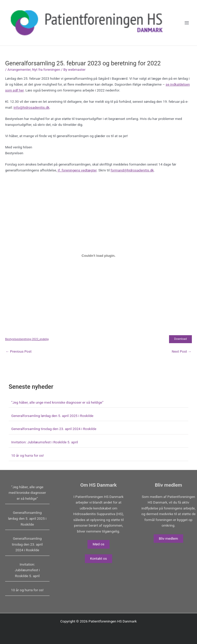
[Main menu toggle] (187, 23)
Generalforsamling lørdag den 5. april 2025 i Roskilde (52, 416)
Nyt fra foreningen (46, 69)
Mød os (98, 544)
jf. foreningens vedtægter (77, 170)
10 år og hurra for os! (28, 455)
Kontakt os (98, 558)
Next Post (181, 352)
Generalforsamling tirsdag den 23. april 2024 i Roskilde (54, 429)
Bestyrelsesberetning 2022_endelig (27, 339)
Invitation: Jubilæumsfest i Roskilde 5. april (45, 442)
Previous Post (19, 352)
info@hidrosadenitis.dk (32, 107)
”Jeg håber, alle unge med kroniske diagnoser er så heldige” (57, 402)
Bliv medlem (168, 538)
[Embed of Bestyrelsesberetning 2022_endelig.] (98, 255)
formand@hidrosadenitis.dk (132, 170)
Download (180, 339)
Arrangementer (19, 69)
